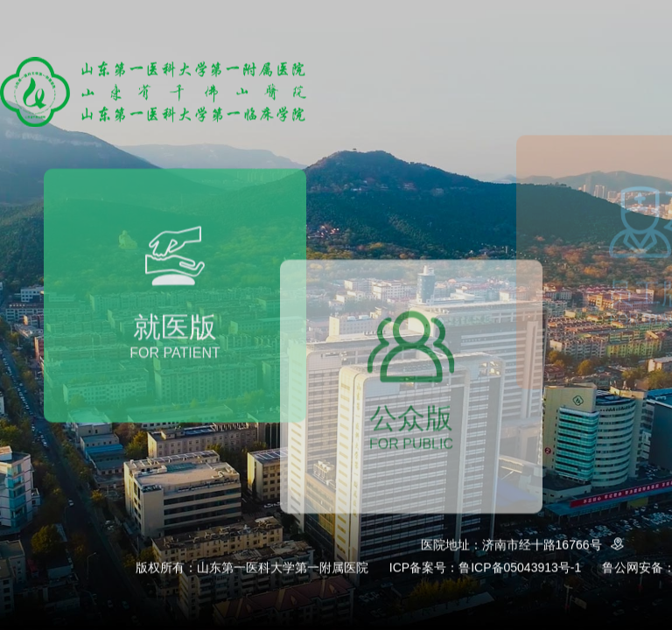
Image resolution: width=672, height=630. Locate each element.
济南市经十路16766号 (556, 545)
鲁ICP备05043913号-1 (520, 568)
